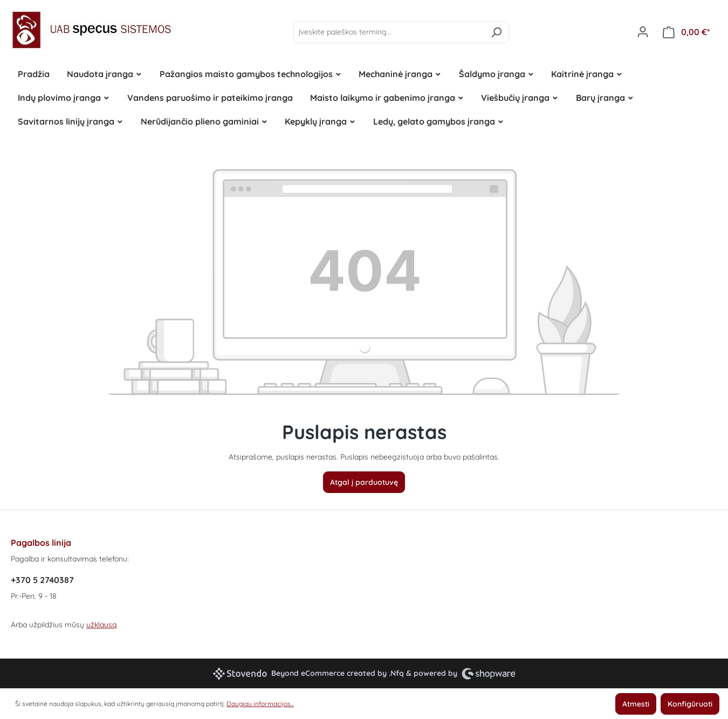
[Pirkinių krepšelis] (686, 32)
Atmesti (636, 704)
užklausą (101, 625)
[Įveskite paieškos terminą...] (389, 32)
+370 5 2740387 (42, 580)
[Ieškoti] (496, 32)
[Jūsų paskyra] (643, 32)
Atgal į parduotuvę (364, 482)
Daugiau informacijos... (260, 704)
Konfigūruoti (690, 704)
